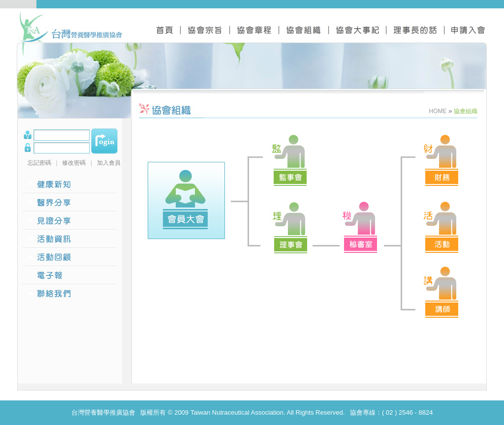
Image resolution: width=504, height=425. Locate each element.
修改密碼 (74, 163)
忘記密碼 (39, 163)
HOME (438, 111)
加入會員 (109, 163)
